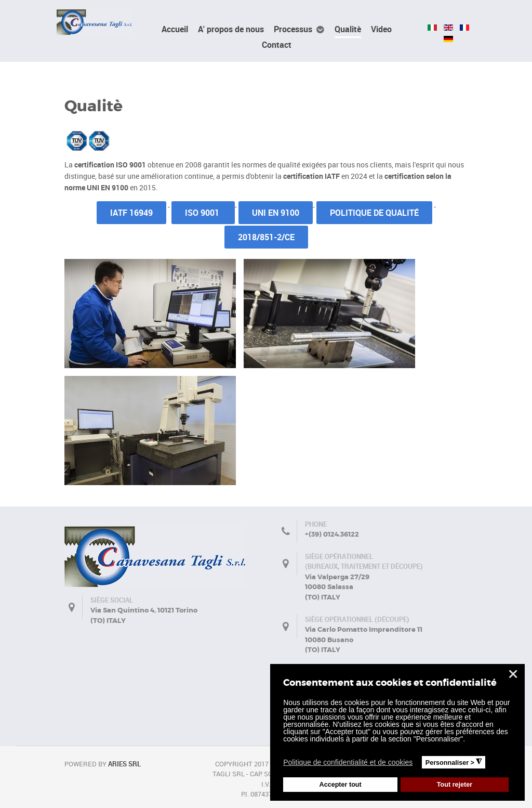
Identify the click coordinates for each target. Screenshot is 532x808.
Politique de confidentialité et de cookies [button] (348, 762)
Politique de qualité (374, 213)
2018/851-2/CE (266, 237)
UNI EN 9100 (276, 213)
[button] (419, 764)
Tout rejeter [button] (455, 785)
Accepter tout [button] (341, 785)
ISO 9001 (203, 213)
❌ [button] (513, 674)
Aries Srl (124, 764)
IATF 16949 (131, 213)
